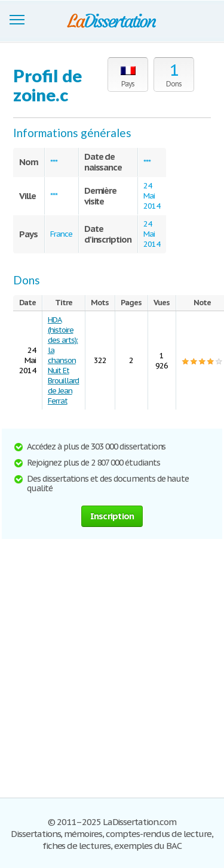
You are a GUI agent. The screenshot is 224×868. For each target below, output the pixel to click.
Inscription (112, 516)
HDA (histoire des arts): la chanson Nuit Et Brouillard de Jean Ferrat (64, 360)
